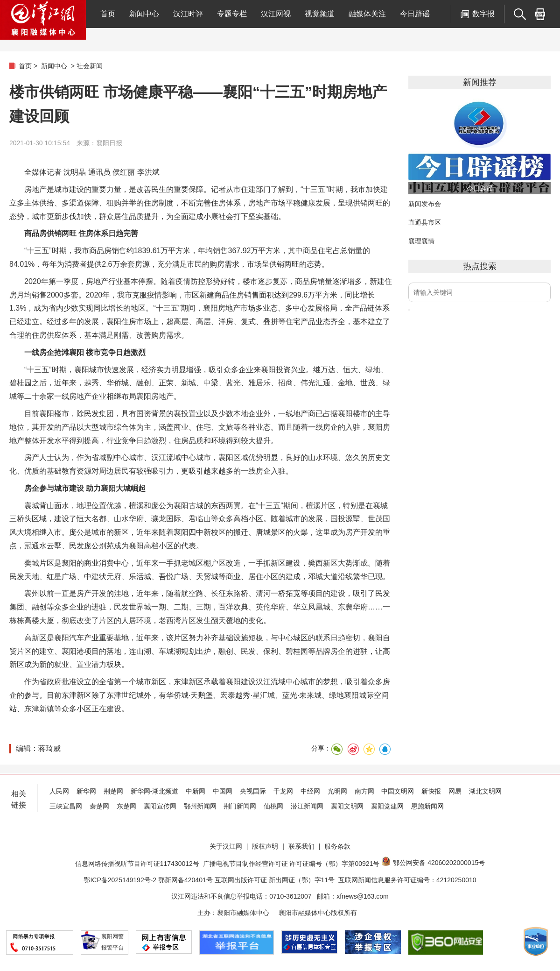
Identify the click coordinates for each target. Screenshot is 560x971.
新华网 (86, 791)
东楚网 (126, 806)
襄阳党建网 (387, 806)
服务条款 (337, 846)
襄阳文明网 (347, 806)
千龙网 (283, 791)
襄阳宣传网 (160, 806)
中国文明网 (398, 791)
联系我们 (301, 846)
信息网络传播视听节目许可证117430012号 (137, 864)
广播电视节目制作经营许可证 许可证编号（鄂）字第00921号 (291, 864)
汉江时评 (188, 14)
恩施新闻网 (427, 806)
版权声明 (265, 846)
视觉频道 (320, 14)
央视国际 (253, 791)
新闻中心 (144, 14)
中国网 (223, 791)
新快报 (431, 791)
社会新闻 (90, 66)
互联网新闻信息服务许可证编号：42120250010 (407, 880)
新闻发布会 (425, 204)
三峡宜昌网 (66, 806)
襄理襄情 (421, 241)
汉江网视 (276, 14)
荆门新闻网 (240, 806)
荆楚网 (113, 791)
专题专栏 (232, 14)
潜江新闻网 (307, 806)
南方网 (364, 791)
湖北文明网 (485, 791)
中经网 (310, 791)
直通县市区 (425, 222)
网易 (455, 791)
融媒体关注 (367, 14)
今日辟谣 (415, 14)
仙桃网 (273, 806)
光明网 (337, 791)
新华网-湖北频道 (155, 791)
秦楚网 (99, 806)
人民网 (59, 791)
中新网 (196, 791)
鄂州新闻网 (200, 806)
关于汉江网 (226, 846)
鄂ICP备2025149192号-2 (121, 880)
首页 (108, 14)
